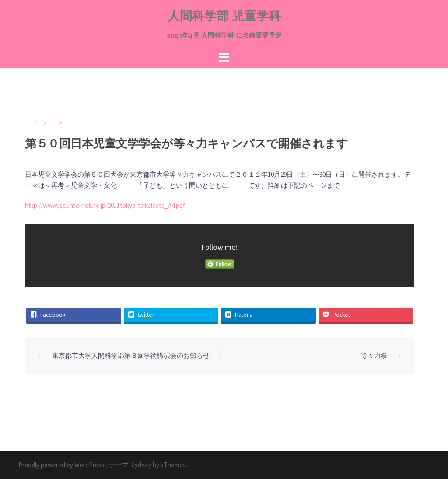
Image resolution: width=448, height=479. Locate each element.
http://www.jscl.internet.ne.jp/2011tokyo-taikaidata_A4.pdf (105, 205)
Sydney (141, 465)
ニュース (49, 122)
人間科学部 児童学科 (224, 16)
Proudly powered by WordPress (61, 465)
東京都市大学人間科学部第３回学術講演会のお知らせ (131, 355)
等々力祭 (374, 355)
